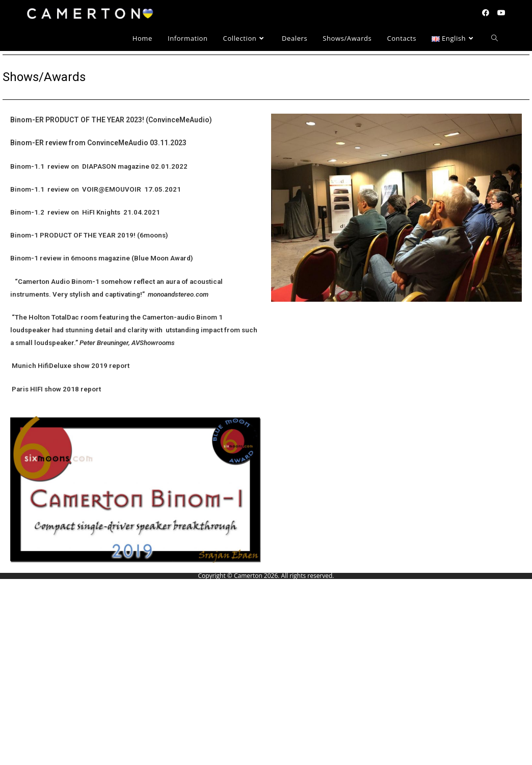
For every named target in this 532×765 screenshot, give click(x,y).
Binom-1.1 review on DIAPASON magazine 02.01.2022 (99, 166)
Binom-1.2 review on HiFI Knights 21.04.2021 (85, 212)
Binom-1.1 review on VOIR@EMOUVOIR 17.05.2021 (96, 189)
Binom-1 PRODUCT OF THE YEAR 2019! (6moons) (89, 235)
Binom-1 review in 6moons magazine (70, 258)
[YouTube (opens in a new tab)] (501, 13)
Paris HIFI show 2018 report (56, 389)
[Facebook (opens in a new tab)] (486, 13)
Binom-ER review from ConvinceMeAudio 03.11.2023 (98, 143)
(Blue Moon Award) (162, 258)
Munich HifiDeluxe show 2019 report (70, 366)
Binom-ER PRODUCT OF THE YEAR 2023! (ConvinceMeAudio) (111, 120)
